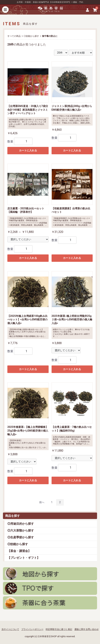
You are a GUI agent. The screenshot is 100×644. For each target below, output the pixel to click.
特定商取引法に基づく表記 (59, 629)
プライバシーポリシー (32, 629)
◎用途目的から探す (21, 524)
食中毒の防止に (50, 36)
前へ (42, 502)
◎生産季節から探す (21, 537)
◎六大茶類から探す (21, 530)
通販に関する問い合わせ (87, 629)
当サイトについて (10, 629)
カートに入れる (28, 150)
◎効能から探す (18, 544)
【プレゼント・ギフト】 (24, 558)
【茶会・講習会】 (19, 551)
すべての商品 (14, 36)
